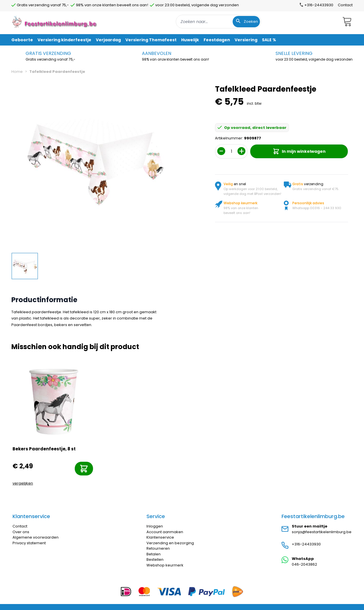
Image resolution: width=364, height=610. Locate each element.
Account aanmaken (165, 532)
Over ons (21, 532)
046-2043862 (304, 564)
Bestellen (155, 559)
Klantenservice (160, 537)
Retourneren (158, 548)
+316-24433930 (306, 544)
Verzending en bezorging (170, 543)
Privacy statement (29, 543)
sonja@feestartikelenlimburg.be (322, 532)
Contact (345, 5)
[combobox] (218, 22)
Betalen (154, 554)
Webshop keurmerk (165, 565)
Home (17, 72)
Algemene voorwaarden (36, 537)
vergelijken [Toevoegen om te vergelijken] (23, 483)
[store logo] (55, 21)
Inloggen (155, 526)
